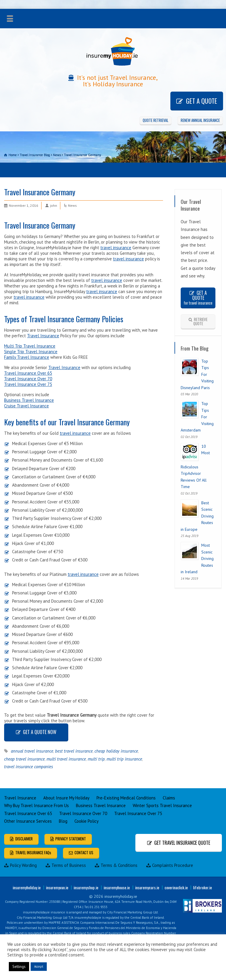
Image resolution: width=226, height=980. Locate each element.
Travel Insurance (43, 336)
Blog (63, 821)
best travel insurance (74, 751)
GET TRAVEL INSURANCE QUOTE (182, 843)
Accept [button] (39, 966)
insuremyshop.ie (86, 887)
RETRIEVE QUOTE (201, 321)
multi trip (96, 759)
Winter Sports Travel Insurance (162, 805)
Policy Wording (20, 865)
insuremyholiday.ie (27, 887)
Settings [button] (19, 967)
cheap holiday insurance (116, 751)
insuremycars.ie (147, 887)
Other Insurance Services (28, 821)
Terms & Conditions (116, 865)
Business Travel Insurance (29, 400)
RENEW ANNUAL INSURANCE (200, 120)
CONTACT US (84, 852)
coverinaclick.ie (176, 887)
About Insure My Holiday (66, 798)
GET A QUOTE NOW (40, 732)
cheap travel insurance (24, 759)
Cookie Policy (87, 821)
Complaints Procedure (170, 865)
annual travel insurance (32, 751)
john (54, 205)
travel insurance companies (29, 767)
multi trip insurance (124, 759)
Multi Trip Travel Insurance (30, 346)
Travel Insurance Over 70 (28, 379)
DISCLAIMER (24, 839)
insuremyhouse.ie (117, 887)
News (72, 205)
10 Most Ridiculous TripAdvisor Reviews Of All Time (195, 467)
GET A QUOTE (202, 101)
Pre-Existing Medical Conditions (126, 798)
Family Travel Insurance (27, 357)
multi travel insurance (66, 759)
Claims (169, 798)
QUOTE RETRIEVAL (156, 120)
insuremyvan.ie (57, 887)
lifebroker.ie (202, 887)
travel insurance (116, 248)
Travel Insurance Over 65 (28, 373)
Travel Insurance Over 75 (28, 384)
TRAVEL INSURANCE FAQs (33, 852)
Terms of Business (66, 865)
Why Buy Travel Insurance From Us (36, 805)
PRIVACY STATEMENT (71, 839)
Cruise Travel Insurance (26, 406)
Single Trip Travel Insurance (31, 352)
